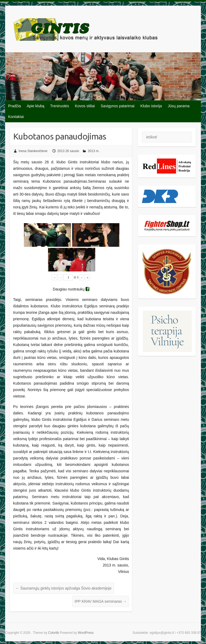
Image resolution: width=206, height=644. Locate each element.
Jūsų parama (179, 106)
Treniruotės (60, 106)
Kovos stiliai (85, 106)
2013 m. (93, 151)
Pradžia (14, 106)
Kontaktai (16, 117)
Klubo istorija (151, 106)
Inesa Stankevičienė (33, 151)
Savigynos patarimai (117, 106)
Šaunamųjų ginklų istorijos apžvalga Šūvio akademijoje (64, 588)
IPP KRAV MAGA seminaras (101, 601)
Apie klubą (36, 106)
